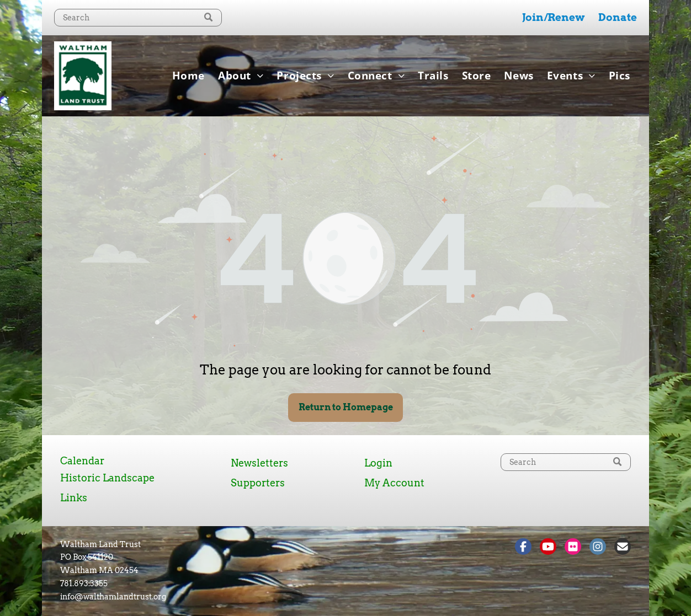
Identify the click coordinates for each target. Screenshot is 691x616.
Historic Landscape (107, 478)
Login (378, 463)
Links (74, 498)
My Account (394, 483)
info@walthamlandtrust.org (113, 597)
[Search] (138, 18)
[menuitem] (188, 76)
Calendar (82, 461)
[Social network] (523, 548)
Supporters (258, 483)
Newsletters (259, 463)
